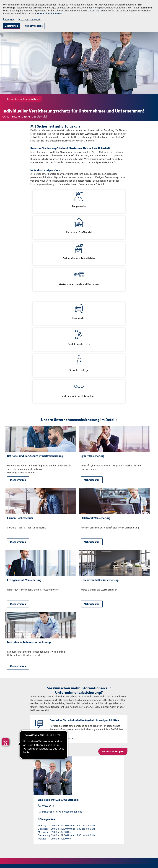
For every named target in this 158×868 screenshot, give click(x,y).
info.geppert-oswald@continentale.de (62, 812)
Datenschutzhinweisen (50, 14)
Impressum (9, 19)
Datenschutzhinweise (29, 19)
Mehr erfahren (18, 480)
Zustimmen (12, 26)
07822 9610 (48, 806)
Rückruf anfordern (60, 739)
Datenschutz (95, 11)
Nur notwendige (34, 26)
